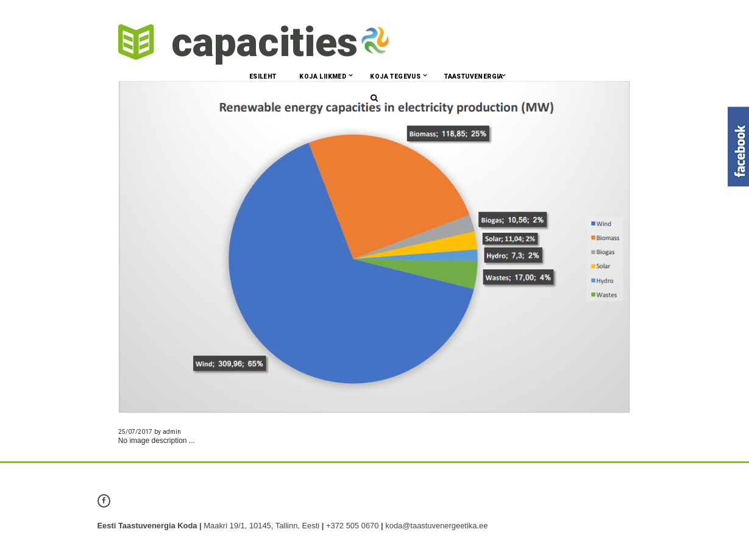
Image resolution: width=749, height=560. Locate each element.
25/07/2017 (135, 432)
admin (172, 432)
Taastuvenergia (474, 76)
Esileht (263, 76)
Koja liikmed (323, 76)
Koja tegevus (395, 76)
